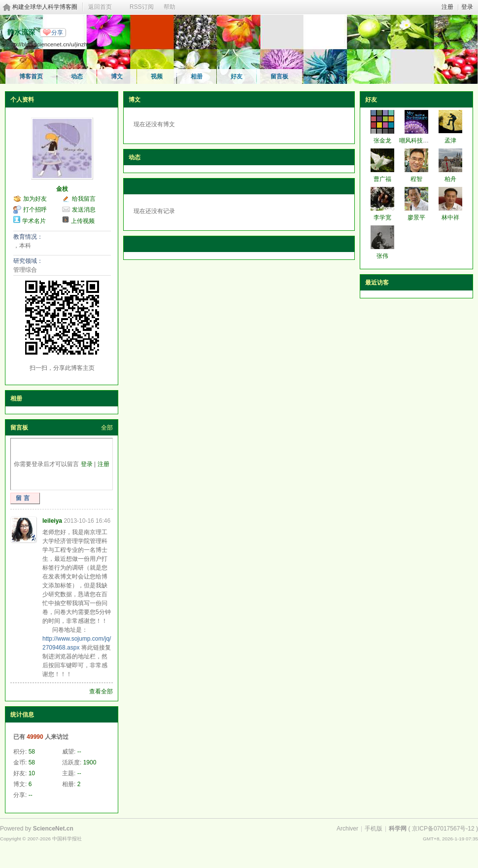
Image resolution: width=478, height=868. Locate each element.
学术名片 (34, 221)
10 (32, 773)
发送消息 (84, 210)
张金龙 (382, 141)
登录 (467, 7)
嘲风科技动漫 (417, 141)
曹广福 (382, 179)
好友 (237, 76)
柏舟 (450, 179)
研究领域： (28, 261)
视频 (157, 76)
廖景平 (416, 217)
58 (32, 752)
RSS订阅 (142, 7)
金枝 (62, 189)
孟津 (450, 141)
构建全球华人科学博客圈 (45, 7)
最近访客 (377, 283)
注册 (447, 7)
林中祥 (450, 217)
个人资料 (22, 100)
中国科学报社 (67, 839)
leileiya (52, 521)
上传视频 (83, 221)
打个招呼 (35, 210)
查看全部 (101, 691)
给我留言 (84, 199)
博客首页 (31, 76)
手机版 (374, 829)
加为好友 (35, 199)
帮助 (170, 7)
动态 (77, 76)
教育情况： (28, 237)
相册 (197, 76)
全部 (107, 428)
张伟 (382, 256)
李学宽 (382, 217)
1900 (90, 762)
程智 (416, 179)
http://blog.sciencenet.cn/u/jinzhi (48, 44)
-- (79, 752)
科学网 (398, 829)
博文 (117, 76)
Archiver (347, 829)
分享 (57, 33)
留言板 (279, 76)
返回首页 (100, 7)
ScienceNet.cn (53, 829)
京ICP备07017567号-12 (443, 829)
